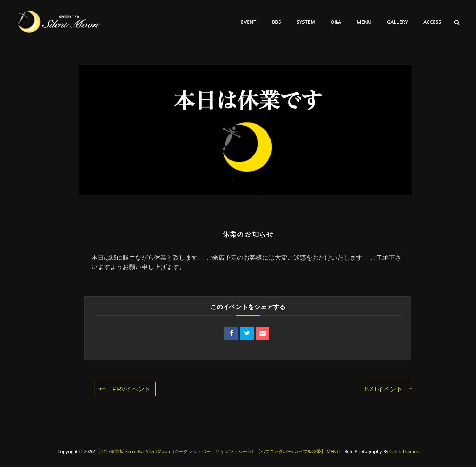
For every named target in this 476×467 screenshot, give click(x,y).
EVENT (249, 22)
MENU (364, 22)
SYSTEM (306, 22)
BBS (276, 22)
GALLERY (397, 22)
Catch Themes (404, 451)
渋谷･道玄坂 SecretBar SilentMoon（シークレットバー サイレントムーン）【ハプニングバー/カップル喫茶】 (212, 451)
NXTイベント (390, 389)
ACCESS (432, 22)
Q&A (336, 22)
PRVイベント (125, 389)
